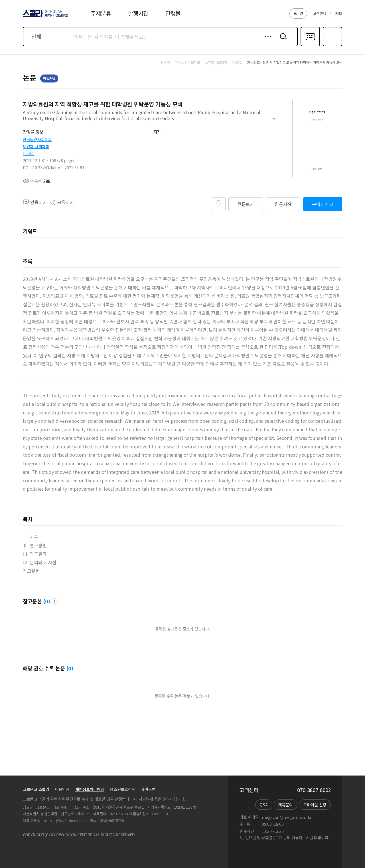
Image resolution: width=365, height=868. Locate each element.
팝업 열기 (55, 601)
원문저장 (283, 204)
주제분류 (101, 13)
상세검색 (266, 41)
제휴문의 (286, 805)
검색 (282, 41)
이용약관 (62, 789)
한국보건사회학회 (37, 139)
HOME (166, 63)
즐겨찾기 (332, 46)
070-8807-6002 (314, 790)
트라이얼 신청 (315, 805)
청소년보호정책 (122, 789)
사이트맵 (148, 789)
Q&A (264, 805)
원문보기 (246, 204)
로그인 (298, 13)
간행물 (173, 13)
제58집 (29, 153)
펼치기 (274, 121)
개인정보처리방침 (90, 789)
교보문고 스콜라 (36, 789)
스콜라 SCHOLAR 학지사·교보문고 (44, 17)
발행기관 (138, 13)
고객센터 (320, 13)
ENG (339, 13)
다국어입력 (310, 46)
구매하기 (320, 204)
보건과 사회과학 (36, 146)
